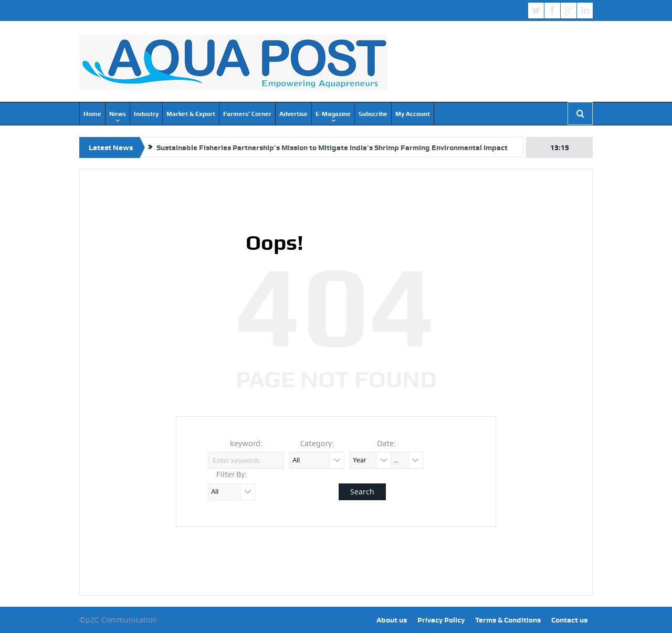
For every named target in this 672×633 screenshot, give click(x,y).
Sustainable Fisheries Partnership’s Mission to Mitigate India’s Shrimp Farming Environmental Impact (332, 147)
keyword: (246, 444)
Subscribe (373, 114)
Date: (386, 444)
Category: (317, 444)
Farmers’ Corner (247, 114)
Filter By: (232, 474)
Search (362, 492)
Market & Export (191, 114)
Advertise (293, 114)
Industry (146, 114)
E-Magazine (333, 114)
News (118, 114)
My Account (413, 114)
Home (92, 114)
